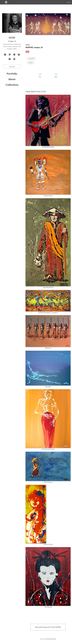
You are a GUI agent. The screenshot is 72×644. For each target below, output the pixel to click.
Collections (12, 85)
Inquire (31, 59)
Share (31, 63)
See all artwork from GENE (48, 627)
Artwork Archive (51, 639)
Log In (69, 2)
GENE (12, 38)
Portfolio (12, 74)
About (12, 79)
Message (12, 67)
